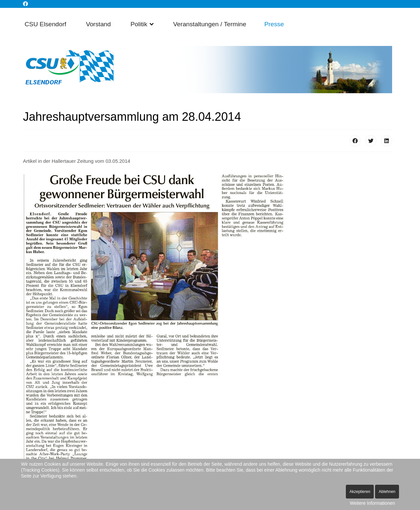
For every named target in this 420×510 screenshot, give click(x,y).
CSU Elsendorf (45, 24)
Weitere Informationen (372, 503)
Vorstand (98, 24)
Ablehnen (387, 492)
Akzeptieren (360, 492)
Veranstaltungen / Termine (210, 24)
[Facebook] (25, 4)
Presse (274, 24)
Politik (139, 24)
